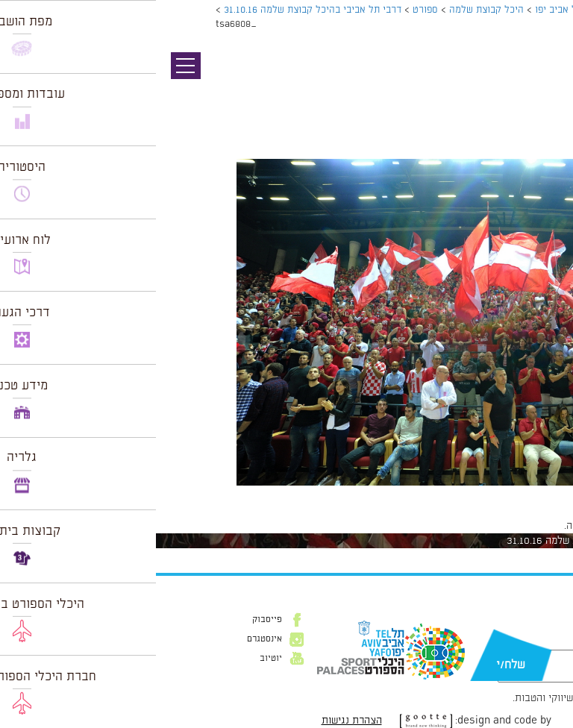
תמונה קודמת (545, 78)
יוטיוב (115, 659)
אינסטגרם (109, 639)
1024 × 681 (483, 493)
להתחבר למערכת (524, 526)
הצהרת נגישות (196, 721)
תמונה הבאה (547, 93)
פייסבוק (111, 620)
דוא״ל (542, 642)
